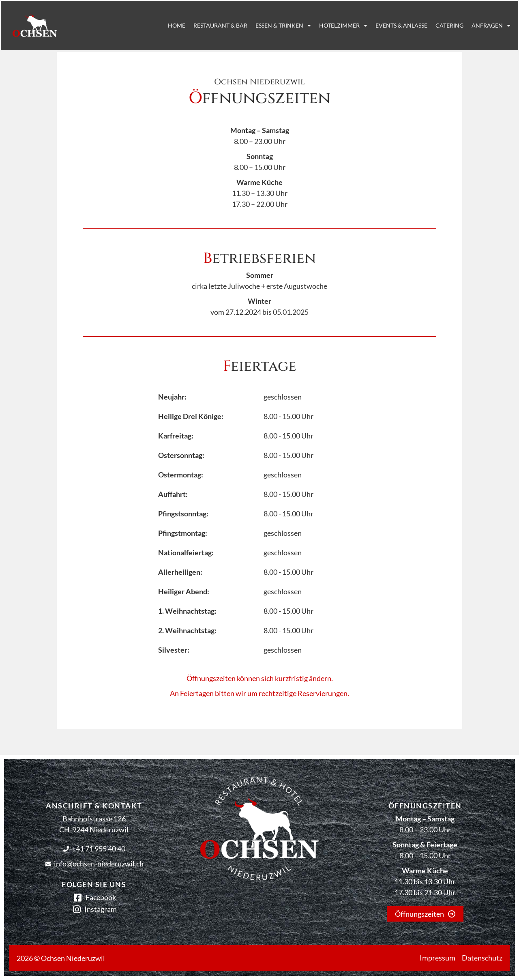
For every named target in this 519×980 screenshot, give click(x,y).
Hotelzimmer (330, 26)
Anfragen (478, 26)
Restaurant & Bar (207, 25)
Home (163, 25)
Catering (436, 25)
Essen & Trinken (270, 26)
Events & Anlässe (388, 25)
